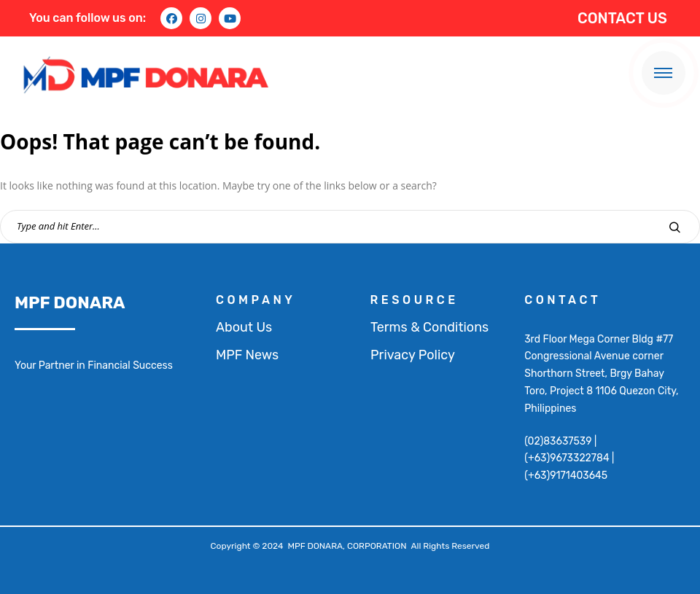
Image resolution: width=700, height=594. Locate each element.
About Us (244, 327)
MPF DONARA (70, 302)
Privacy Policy (413, 355)
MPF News (247, 355)
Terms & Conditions (429, 327)
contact (563, 300)
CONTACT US (622, 18)
